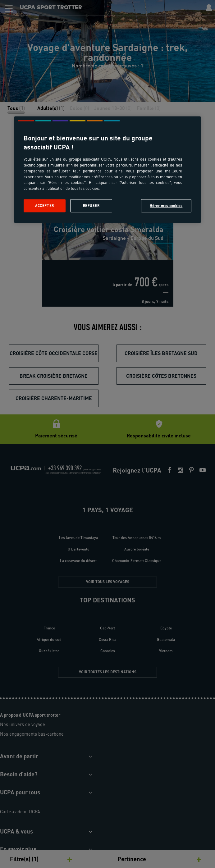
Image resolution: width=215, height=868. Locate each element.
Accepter (45, 206)
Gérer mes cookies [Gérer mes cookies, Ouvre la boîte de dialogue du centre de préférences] (166, 206)
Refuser (91, 206)
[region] (107, 169)
